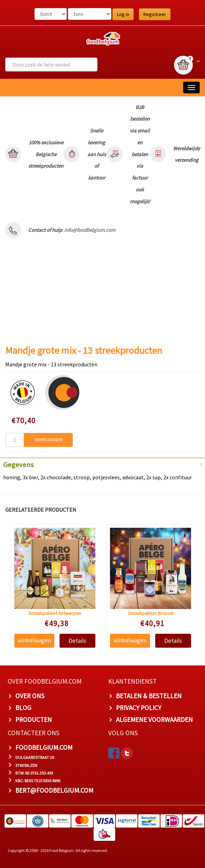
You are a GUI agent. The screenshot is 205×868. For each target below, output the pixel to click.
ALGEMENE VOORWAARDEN (154, 719)
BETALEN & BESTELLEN (149, 696)
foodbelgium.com (44, 747)
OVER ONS (30, 696)
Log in (123, 14)
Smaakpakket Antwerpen (55, 613)
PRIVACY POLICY (139, 708)
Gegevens (18, 465)
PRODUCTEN (34, 719)
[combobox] (51, 64)
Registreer (155, 14)
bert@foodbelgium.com (54, 790)
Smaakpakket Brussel (150, 613)
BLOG (23, 708)
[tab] (102, 464)
